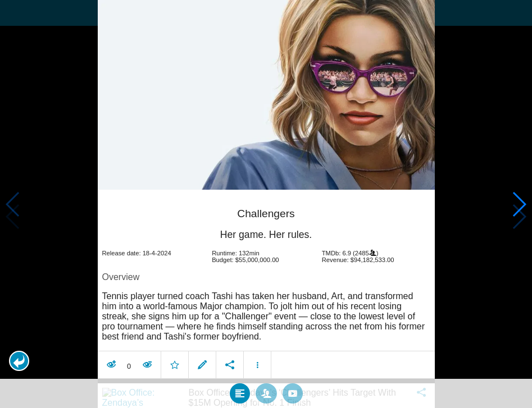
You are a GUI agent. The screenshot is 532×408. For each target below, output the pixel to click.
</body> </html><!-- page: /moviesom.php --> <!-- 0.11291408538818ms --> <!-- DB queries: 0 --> (266, 204)
